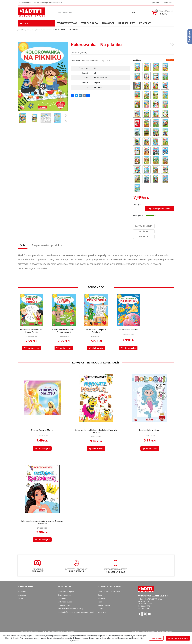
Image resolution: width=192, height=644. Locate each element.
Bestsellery (126, 23)
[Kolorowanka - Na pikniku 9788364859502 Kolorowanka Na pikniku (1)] (43, 77)
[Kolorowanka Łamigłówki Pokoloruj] (96, 331)
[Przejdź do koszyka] (167, 13)
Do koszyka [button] (32, 348)
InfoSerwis (136, 632)
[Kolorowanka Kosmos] (128, 330)
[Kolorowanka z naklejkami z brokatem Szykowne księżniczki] (42, 522)
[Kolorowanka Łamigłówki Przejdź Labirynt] (64, 331)
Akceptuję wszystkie (178, 638)
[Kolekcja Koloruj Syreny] (150, 430)
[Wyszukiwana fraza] (89, 13)
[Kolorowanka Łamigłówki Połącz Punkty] (32, 331)
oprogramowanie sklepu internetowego (157, 632)
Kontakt (145, 23)
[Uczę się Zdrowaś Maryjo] (42, 430)
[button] (23, 246)
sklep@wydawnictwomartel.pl (51, 3)
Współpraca (90, 23)
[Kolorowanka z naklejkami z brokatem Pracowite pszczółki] (96, 431)
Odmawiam (156, 638)
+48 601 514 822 (30, 3)
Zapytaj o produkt (144, 226)
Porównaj (144, 231)
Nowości (108, 23)
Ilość (138, 204)
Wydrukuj (144, 237)
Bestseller (170, 60)
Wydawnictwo (67, 23)
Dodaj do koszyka (159, 209)
